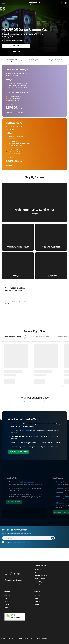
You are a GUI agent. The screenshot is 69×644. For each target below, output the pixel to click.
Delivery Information (41, 575)
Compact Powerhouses (51, 247)
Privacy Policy (38, 582)
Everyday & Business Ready (18, 247)
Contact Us (38, 569)
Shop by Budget (18, 276)
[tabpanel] (34, 231)
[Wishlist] (62, 3)
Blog (6, 598)
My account (38, 595)
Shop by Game (51, 276)
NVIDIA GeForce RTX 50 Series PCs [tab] (40, 337)
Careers (7, 601)
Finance (37, 604)
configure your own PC (27, 482)
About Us (7, 595)
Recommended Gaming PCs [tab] (14, 337)
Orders (36, 598)
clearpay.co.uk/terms (15, 304)
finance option (37, 494)
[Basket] (66, 3)
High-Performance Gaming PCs (34, 211)
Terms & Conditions (40, 579)
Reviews (7, 608)
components (26, 430)
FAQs (36, 572)
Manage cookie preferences (13, 580)
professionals (34, 436)
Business (37, 601)
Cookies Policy (39, 585)
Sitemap (7, 604)
